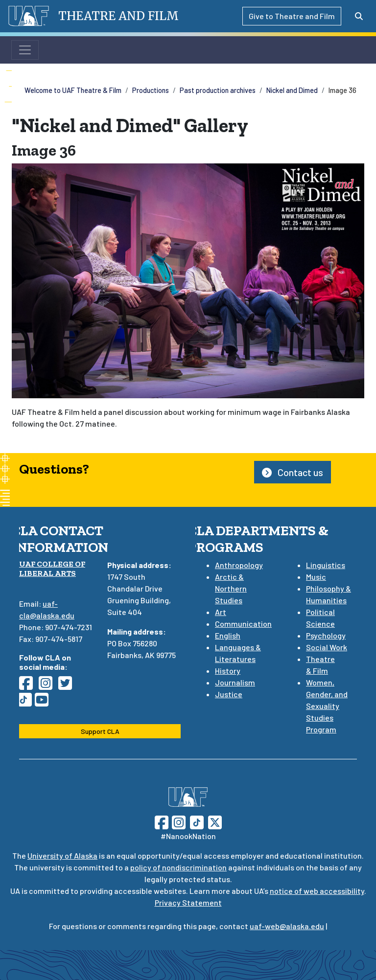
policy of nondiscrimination (178, 867)
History (228, 671)
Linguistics (326, 565)
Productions (151, 90)
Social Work (327, 647)
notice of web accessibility (317, 891)
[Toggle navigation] (25, 50)
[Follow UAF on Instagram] (178, 821)
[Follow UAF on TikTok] (197, 821)
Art (221, 612)
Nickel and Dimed (292, 90)
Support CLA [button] (100, 731)
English (228, 635)
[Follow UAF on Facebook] (162, 821)
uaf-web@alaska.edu (287, 926)
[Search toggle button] (359, 16)
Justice (229, 694)
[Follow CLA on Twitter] (68, 686)
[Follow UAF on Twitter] (215, 821)
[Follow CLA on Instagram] (48, 686)
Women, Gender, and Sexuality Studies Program (327, 706)
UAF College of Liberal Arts (52, 569)
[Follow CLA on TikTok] (27, 702)
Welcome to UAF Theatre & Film (73, 90)
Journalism (235, 682)
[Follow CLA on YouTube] (45, 702)
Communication (243, 624)
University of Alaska (62, 855)
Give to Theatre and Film (292, 16)
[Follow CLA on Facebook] (29, 686)
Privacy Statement (188, 902)
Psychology (326, 635)
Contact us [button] (293, 472)
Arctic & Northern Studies (231, 588)
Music (316, 577)
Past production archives (218, 90)
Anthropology (239, 565)
